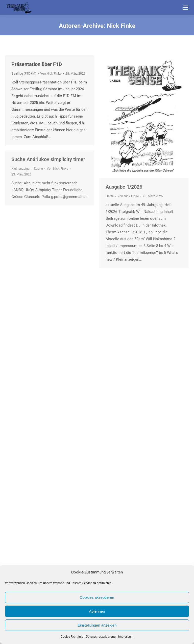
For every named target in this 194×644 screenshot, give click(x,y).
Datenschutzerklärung (101, 637)
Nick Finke (121, 26)
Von (51, 73)
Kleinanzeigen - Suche (27, 169)
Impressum (126, 637)
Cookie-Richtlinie (72, 637)
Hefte (110, 196)
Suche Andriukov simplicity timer (48, 159)
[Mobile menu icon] (185, 8)
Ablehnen (97, 611)
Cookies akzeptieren (97, 597)
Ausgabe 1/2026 (124, 187)
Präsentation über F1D (37, 64)
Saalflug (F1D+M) (24, 73)
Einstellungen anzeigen (97, 625)
